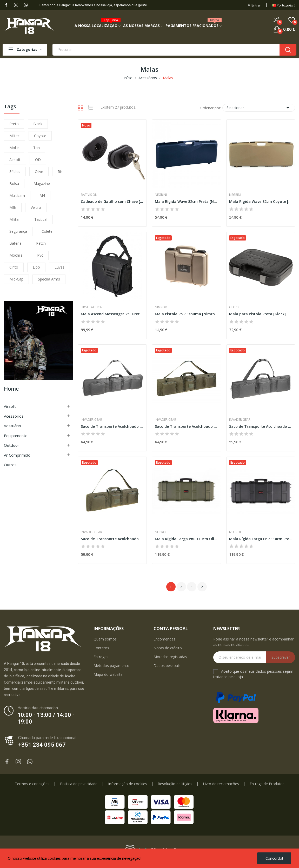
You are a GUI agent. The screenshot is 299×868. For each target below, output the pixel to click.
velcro (36, 207)
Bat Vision (89, 195)
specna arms (49, 279)
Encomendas (164, 639)
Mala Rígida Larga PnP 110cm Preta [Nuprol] (261, 539)
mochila (16, 255)
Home (11, 389)
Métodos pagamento (111, 666)
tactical (41, 219)
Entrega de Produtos (267, 784)
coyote (40, 136)
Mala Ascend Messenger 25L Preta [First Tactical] (112, 314)
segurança (18, 231)
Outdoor (12, 445)
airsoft (15, 160)
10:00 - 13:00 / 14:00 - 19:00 (46, 718)
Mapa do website (108, 674)
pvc (40, 255)
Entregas (101, 657)
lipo (36, 267)
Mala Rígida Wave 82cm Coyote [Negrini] (261, 201)
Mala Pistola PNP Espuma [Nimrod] (186, 314)
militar (15, 219)
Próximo (202, 587)
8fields (15, 172)
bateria (15, 243)
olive (39, 172)
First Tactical (92, 307)
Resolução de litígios (175, 784)
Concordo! (274, 858)
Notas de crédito (168, 648)
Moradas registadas (170, 657)
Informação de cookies (128, 784)
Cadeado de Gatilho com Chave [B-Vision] (112, 201)
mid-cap (16, 279)
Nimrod (161, 307)
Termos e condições (32, 784)
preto (14, 124)
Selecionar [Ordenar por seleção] (259, 108)
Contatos (101, 648)
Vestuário (12, 426)
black (38, 124)
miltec (14, 136)
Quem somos (105, 639)
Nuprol (161, 532)
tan (36, 148)
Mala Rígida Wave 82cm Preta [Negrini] (186, 201)
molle (14, 148)
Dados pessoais (167, 666)
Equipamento (16, 436)
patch (41, 243)
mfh (13, 207)
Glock (234, 307)
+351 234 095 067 (42, 745)
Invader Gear (91, 420)
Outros (10, 465)
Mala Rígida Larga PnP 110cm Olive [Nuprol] (186, 539)
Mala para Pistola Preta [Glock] (257, 314)
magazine (42, 183)
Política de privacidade (79, 784)
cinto (14, 267)
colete (47, 231)
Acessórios (14, 416)
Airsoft (10, 406)
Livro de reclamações (221, 784)
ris (60, 172)
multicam (17, 195)
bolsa (14, 183)
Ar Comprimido (17, 455)
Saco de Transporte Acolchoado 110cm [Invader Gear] (261, 426)
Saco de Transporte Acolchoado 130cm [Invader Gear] (112, 426)
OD (38, 160)
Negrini (161, 195)
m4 (42, 195)
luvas (59, 267)
